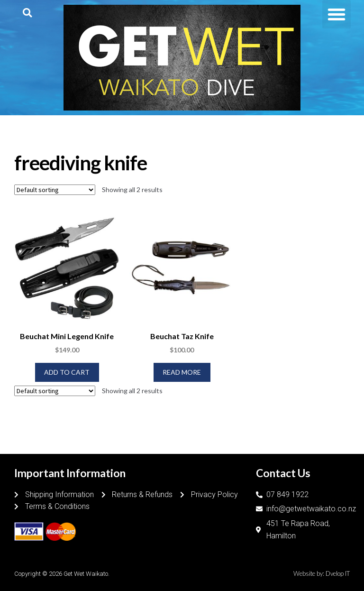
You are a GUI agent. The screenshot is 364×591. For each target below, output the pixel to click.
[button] (27, 13)
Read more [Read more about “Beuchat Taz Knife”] (182, 372)
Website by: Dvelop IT (322, 573)
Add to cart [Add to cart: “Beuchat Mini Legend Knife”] (67, 372)
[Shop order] (55, 190)
